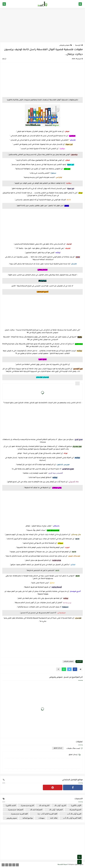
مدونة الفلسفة (62, 865)
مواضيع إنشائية (28, 818)
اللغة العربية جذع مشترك (19, 814)
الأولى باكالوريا (76, 805)
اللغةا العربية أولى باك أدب (72, 818)
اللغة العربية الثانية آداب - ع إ (47, 814)
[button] (75, 669)
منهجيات (42, 818)
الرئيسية (79, 45)
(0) (4, 59)
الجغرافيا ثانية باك (36, 810)
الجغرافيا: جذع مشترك (16, 810)
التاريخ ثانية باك (44, 805)
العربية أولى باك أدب (74, 814)
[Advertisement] (42, 25)
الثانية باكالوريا (11, 805)
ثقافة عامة (54, 818)
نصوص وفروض (66, 45)
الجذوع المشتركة (75, 810)
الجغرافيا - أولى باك (56, 810)
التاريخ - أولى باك (60, 805)
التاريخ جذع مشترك (27, 805)
